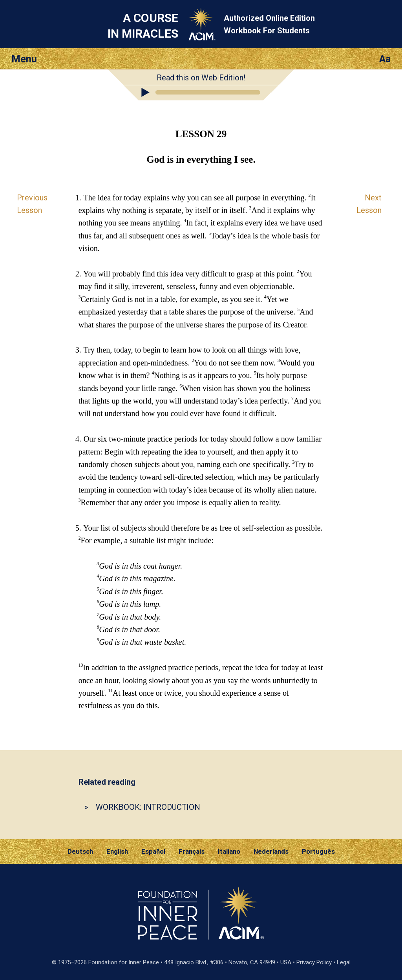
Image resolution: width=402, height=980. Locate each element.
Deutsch (80, 851)
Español (153, 851)
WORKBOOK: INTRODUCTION (148, 807)
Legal (344, 962)
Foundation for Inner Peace (124, 962)
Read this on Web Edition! (201, 78)
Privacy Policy (314, 962)
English (117, 851)
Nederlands (271, 851)
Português (318, 851)
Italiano (229, 851)
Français (192, 851)
